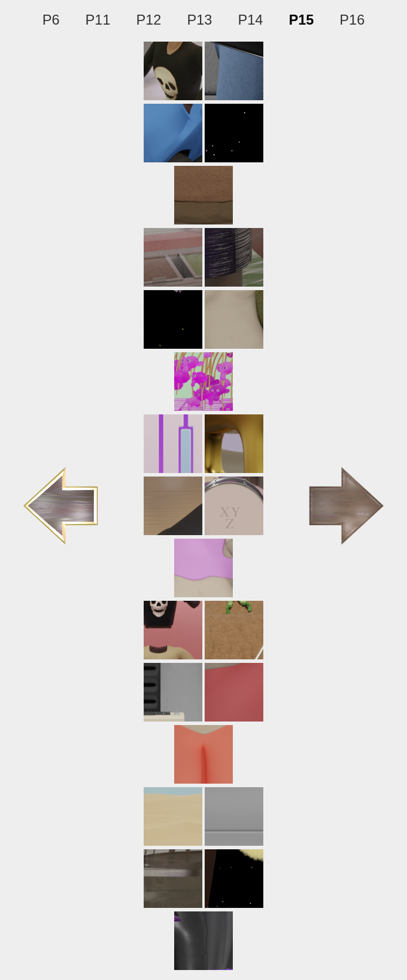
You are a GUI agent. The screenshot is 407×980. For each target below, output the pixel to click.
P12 (149, 20)
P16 (352, 20)
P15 (301, 20)
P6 (51, 20)
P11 (98, 20)
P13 (200, 20)
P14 (251, 20)
